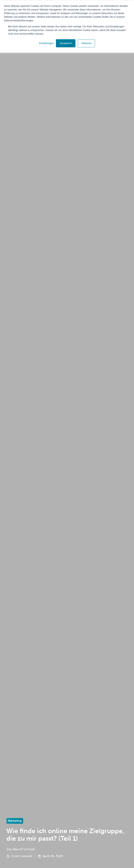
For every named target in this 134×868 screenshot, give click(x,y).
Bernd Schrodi (24, 849)
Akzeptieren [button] (66, 43)
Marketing (15, 821)
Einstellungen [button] (46, 43)
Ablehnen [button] (86, 43)
